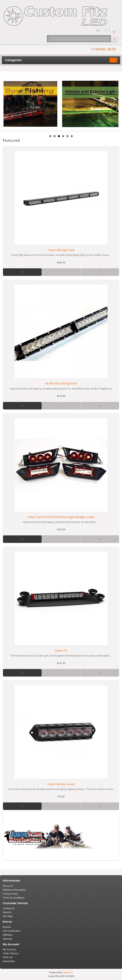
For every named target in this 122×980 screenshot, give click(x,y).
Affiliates (8, 935)
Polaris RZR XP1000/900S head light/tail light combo (61, 517)
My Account (9, 949)
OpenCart (68, 972)
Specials (8, 939)
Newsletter (9, 961)
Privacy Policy (10, 894)
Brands (7, 927)
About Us (8, 886)
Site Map (8, 916)
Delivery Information (14, 890)
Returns (7, 912)
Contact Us (9, 908)
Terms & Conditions (14, 898)
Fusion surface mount (61, 784)
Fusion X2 (61, 650)
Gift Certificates (12, 931)
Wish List (8, 957)
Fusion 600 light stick (61, 250)
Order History (10, 953)
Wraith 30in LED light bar (61, 383)
